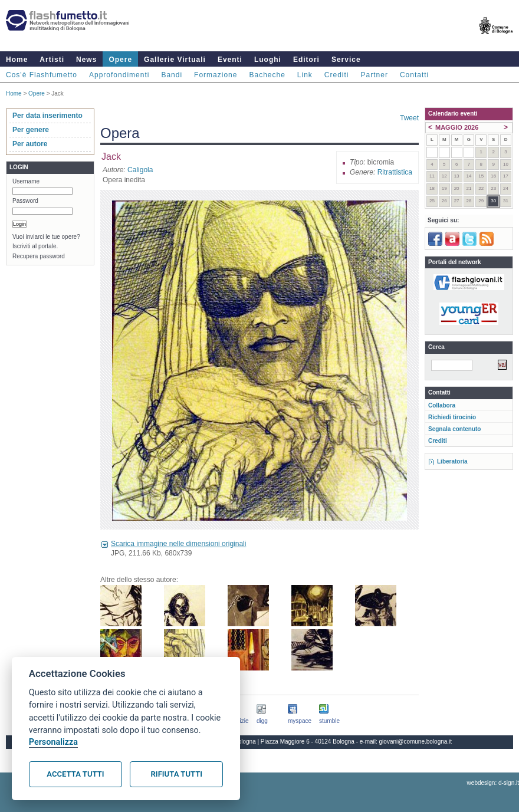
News (86, 60)
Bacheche (267, 75)
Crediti (337, 75)
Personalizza (53, 742)
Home (17, 60)
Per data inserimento (47, 116)
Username (26, 181)
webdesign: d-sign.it (493, 783)
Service (346, 60)
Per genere (31, 130)
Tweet (409, 118)
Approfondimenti (119, 75)
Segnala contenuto (454, 429)
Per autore (30, 144)
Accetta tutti (75, 774)
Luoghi (268, 60)
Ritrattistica (395, 172)
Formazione (216, 75)
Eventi (230, 60)
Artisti (52, 60)
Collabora (442, 405)
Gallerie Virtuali (175, 60)
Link (305, 75)
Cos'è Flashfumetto (42, 75)
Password (25, 201)
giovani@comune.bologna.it (416, 742)
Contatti (414, 75)
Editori (306, 60)
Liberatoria (452, 461)
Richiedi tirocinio (452, 417)
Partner (375, 75)
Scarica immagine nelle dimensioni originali (178, 544)
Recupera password (39, 256)
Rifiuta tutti (177, 774)
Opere (120, 60)
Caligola (140, 170)
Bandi (172, 75)
